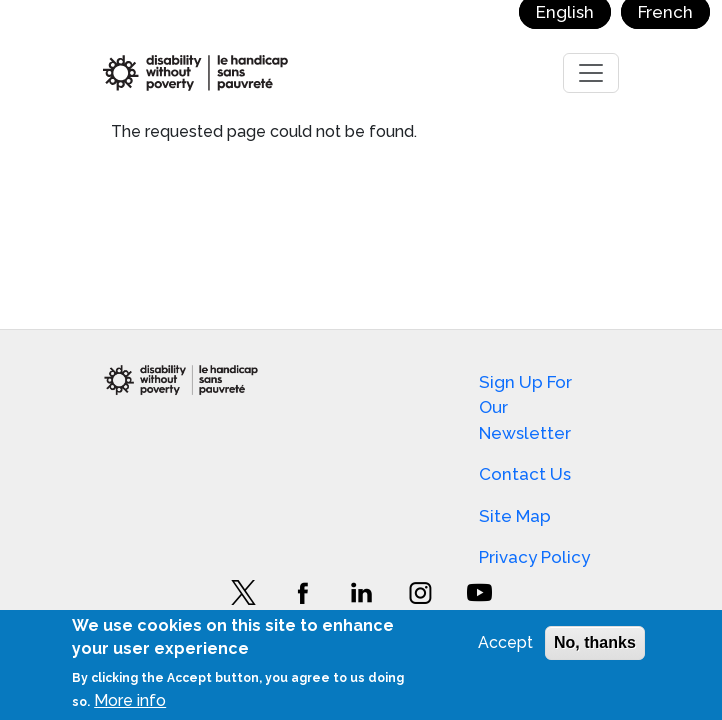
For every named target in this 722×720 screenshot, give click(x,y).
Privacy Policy (534, 557)
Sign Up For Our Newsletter (525, 407)
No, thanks (595, 642)
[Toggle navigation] (591, 73)
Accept (505, 642)
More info (130, 700)
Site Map (515, 516)
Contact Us (525, 474)
